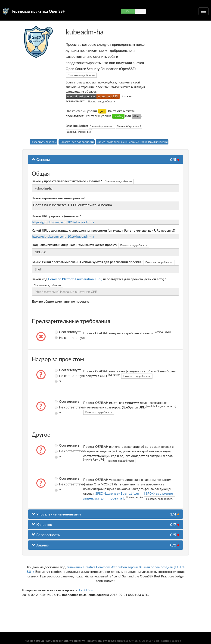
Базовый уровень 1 (102, 126)
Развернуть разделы (44, 142)
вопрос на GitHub (127, 641)
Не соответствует (58, 338)
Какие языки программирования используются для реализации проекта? (87, 262)
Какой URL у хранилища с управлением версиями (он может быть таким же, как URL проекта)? (104, 230)
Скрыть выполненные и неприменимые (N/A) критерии (132, 142)
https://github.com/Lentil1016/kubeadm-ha (63, 222)
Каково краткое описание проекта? (58, 198)
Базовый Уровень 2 (129, 126)
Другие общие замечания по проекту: (60, 301)
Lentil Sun (86, 590)
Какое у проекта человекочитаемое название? (67, 181)
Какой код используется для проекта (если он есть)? (99, 279)
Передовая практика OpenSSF (38, 11)
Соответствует (58, 332)
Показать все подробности (77, 142)
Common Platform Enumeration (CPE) (75, 279)
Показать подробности (81, 75)
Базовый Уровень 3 (79, 132)
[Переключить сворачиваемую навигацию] (204, 11)
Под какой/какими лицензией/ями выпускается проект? (74, 245)
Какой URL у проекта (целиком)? (56, 216)
